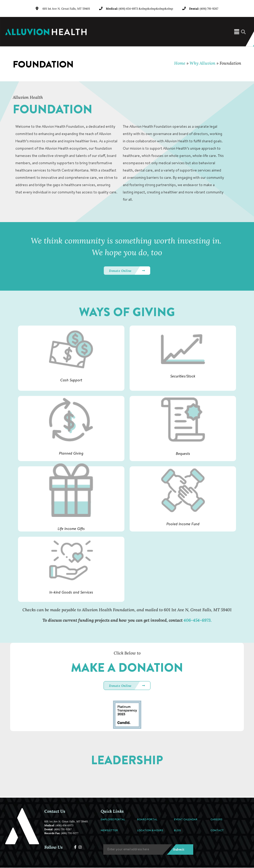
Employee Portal (113, 819)
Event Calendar (186, 819)
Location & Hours (150, 830)
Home (180, 63)
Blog (177, 830)
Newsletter (109, 830)
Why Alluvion (202, 63)
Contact (217, 830)
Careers (216, 819)
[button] (173, 32)
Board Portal (147, 819)
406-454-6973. (198, 620)
